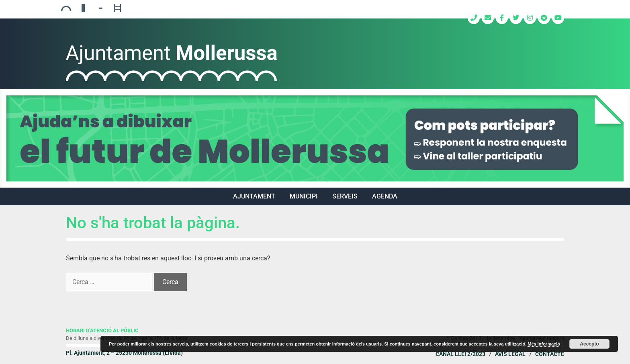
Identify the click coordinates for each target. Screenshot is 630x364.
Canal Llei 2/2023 (460, 354)
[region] (315, 138)
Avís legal (510, 354)
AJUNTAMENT (254, 196)
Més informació (544, 344)
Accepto (589, 344)
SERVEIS (345, 196)
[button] (315, 138)
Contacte (550, 354)
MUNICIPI (304, 196)
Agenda (385, 196)
